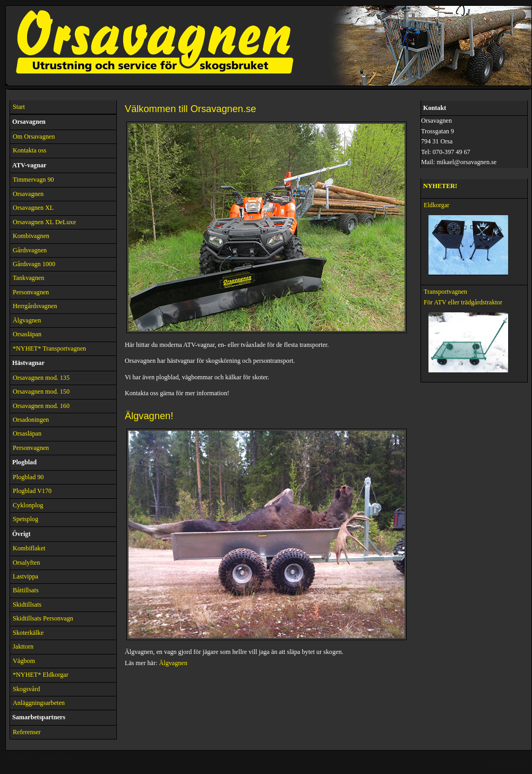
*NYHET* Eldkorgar (41, 675)
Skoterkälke (28, 633)
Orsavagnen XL (33, 208)
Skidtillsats (27, 605)
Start (19, 107)
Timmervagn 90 (33, 180)
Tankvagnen (28, 278)
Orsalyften (26, 563)
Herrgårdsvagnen (35, 306)
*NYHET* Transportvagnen (49, 348)
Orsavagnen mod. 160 (41, 406)
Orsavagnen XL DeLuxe (44, 222)
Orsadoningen (31, 420)
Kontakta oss (29, 150)
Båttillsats (26, 590)
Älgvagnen (27, 320)
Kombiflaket (29, 548)
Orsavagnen (28, 194)
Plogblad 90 (28, 477)
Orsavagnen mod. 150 (41, 392)
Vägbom (24, 661)
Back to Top (507, 762)
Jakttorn (23, 647)
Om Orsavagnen (34, 137)
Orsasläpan (27, 334)
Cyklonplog (28, 505)
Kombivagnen (31, 236)
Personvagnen (31, 292)
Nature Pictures (55, 758)
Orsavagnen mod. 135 (41, 378)
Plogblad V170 (32, 491)
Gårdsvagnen (30, 250)
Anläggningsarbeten (39, 703)
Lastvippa (25, 576)
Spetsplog (25, 519)
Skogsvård (26, 689)
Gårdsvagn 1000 (34, 264)
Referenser (27, 732)
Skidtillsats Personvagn (43, 618)
